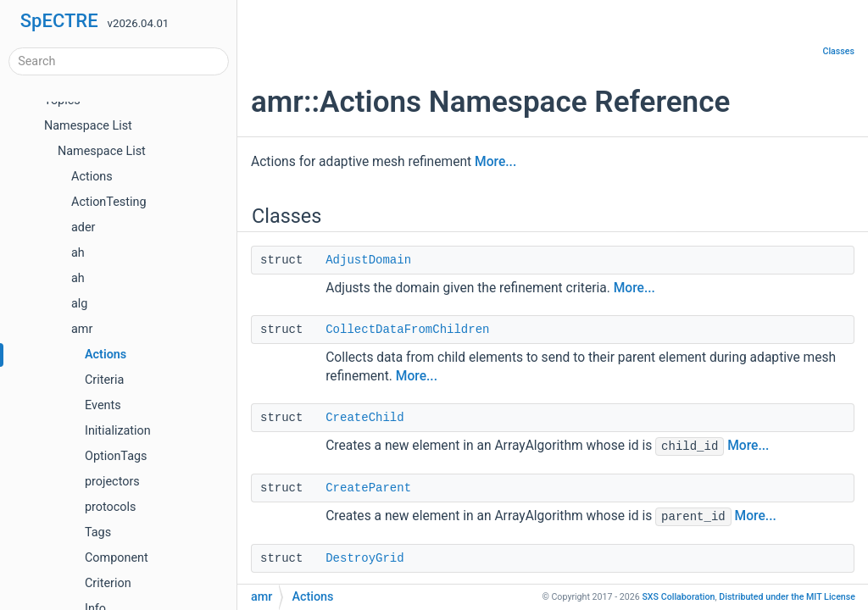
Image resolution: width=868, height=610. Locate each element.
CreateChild (364, 418)
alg (79, 304)
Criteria (104, 380)
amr (82, 329)
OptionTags (116, 456)
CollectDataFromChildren (407, 330)
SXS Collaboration (678, 597)
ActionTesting (108, 202)
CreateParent (368, 488)
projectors (112, 482)
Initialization (118, 431)
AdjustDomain (368, 260)
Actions (92, 177)
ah (78, 253)
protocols (110, 507)
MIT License (787, 597)
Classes (838, 51)
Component (117, 558)
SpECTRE (59, 21)
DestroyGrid (364, 558)
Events (103, 405)
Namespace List (88, 126)
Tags (98, 532)
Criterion (108, 583)
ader (83, 227)
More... (495, 162)
